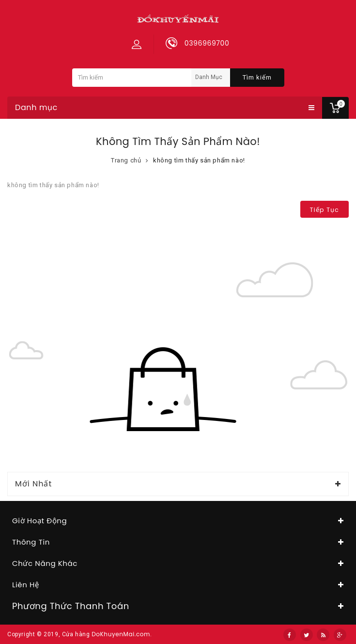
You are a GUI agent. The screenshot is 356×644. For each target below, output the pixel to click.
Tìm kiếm (257, 77)
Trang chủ (126, 160)
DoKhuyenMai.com (121, 634)
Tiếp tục (325, 210)
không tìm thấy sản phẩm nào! (199, 160)
